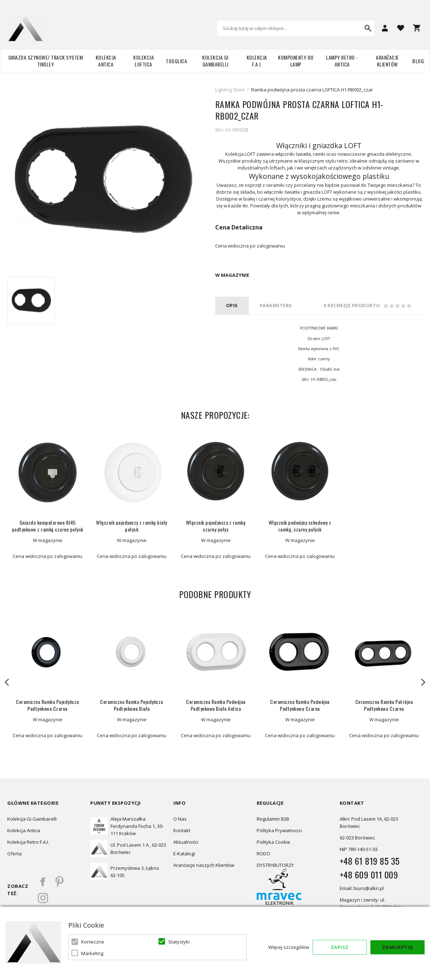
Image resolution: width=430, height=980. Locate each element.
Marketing (92, 953)
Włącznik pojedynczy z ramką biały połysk (132, 526)
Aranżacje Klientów (387, 61)
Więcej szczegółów (289, 947)
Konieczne (93, 942)
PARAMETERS (276, 305)
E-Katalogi (184, 854)
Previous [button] (7, 682)
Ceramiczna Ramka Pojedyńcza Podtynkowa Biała (132, 705)
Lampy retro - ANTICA (342, 61)
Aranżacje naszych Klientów (204, 865)
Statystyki (179, 942)
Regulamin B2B (273, 819)
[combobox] (296, 28)
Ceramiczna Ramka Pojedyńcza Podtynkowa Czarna (47, 705)
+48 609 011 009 (369, 874)
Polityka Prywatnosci (279, 830)
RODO (263, 854)
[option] (31, 301)
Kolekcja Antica (106, 61)
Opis (232, 305)
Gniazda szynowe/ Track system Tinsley (46, 61)
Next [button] (423, 682)
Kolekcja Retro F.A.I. (28, 842)
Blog (418, 61)
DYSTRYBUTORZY (275, 865)
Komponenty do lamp (296, 61)
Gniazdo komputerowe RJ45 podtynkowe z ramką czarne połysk (48, 526)
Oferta (14, 854)
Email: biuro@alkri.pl (362, 888)
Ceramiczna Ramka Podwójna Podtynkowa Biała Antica (216, 705)
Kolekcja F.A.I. (257, 61)
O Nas (180, 819)
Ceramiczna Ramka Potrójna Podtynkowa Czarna (384, 705)
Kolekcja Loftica (144, 61)
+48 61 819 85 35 (370, 861)
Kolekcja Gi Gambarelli (215, 61)
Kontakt (182, 830)
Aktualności (186, 842)
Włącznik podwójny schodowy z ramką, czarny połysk (300, 526)
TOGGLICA (176, 61)
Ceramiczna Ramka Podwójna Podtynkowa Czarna (300, 705)
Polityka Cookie (273, 842)
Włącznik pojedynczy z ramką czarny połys (216, 526)
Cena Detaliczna (239, 227)
